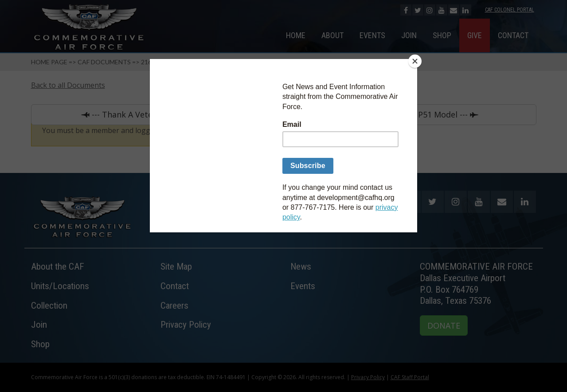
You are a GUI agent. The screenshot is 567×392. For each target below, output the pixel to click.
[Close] (415, 61)
